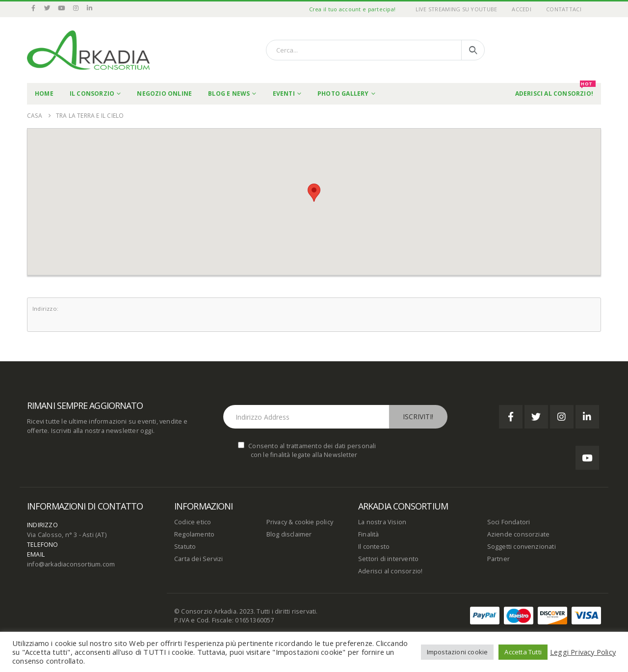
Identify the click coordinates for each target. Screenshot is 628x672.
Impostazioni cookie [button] (458, 652)
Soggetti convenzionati (522, 547)
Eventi (284, 94)
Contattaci (564, 9)
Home (44, 94)
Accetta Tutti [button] (523, 652)
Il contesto (374, 547)
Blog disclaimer (289, 534)
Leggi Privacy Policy (583, 652)
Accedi (522, 9)
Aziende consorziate (519, 534)
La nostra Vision (382, 522)
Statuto (185, 547)
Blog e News (229, 94)
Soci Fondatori (509, 522)
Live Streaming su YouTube (457, 9)
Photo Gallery (343, 94)
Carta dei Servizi (198, 559)
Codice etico (193, 522)
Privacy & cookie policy (300, 522)
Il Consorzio (92, 94)
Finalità (369, 534)
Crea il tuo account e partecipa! (353, 9)
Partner (498, 559)
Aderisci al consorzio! (390, 571)
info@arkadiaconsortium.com (71, 564)
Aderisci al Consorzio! (555, 90)
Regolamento (194, 534)
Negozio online (164, 94)
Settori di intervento (388, 559)
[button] (314, 193)
